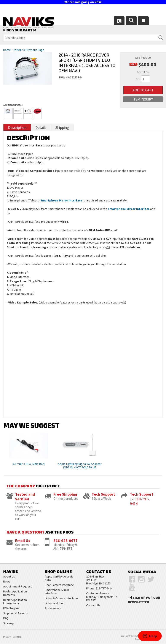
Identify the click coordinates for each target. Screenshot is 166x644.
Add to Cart (143, 90)
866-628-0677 (65, 541)
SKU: (62, 77)
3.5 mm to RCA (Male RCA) (29, 464)
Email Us (23, 541)
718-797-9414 (140, 501)
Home (7, 50)
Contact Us (93, 605)
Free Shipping (65, 494)
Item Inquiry (143, 99)
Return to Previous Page (29, 50)
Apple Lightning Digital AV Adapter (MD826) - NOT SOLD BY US (80, 466)
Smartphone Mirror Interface (61, 200)
